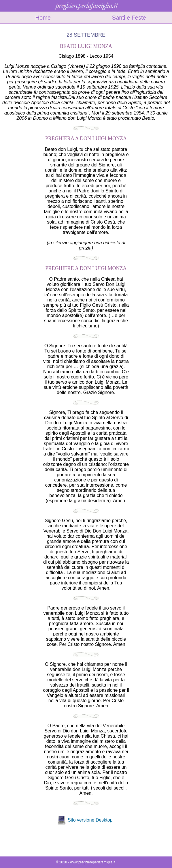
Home (43, 18)
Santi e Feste (129, 18)
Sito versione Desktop (90, 820)
